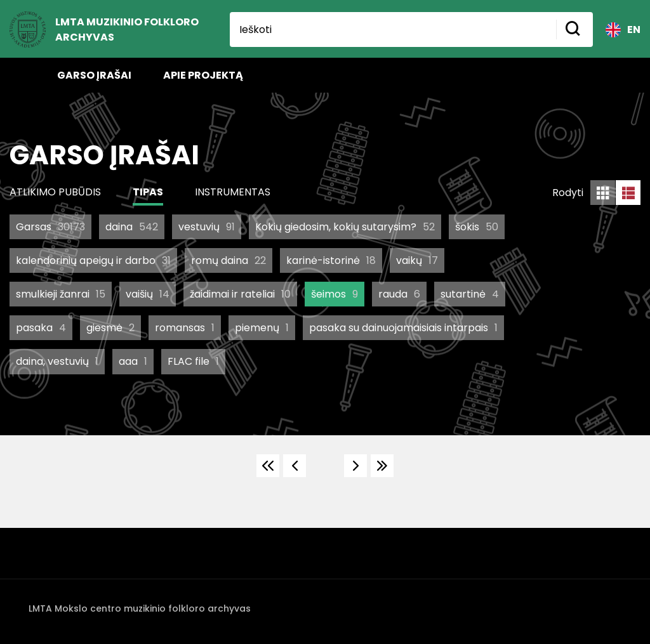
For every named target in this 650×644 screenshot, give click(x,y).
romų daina (229, 260)
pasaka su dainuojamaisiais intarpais (403, 328)
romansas (185, 328)
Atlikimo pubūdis (55, 192)
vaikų (417, 260)
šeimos (335, 294)
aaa (133, 361)
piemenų (262, 328)
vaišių (148, 294)
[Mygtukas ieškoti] (574, 30)
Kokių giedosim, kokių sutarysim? (345, 227)
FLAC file (193, 361)
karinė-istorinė (331, 260)
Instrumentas (233, 192)
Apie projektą (203, 75)
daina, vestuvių (57, 361)
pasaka (41, 328)
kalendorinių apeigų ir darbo (93, 260)
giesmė (110, 328)
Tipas (148, 192)
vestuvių (207, 227)
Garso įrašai (94, 75)
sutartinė (470, 294)
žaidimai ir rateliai (240, 294)
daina (132, 227)
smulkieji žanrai (61, 294)
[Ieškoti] (393, 30)
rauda (399, 294)
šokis (477, 227)
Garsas (50, 227)
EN (623, 30)
